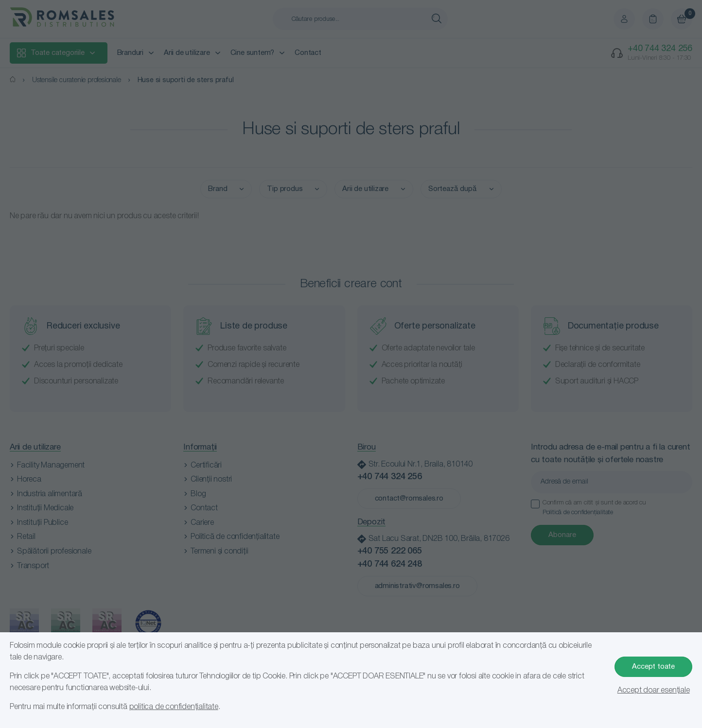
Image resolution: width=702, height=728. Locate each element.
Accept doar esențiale (654, 691)
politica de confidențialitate (174, 707)
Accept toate (653, 667)
